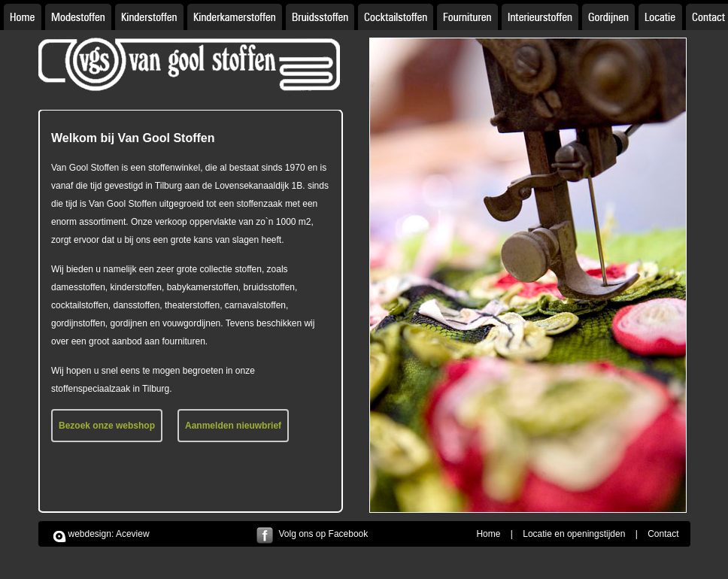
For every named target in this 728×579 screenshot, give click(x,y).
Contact (663, 534)
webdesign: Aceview (109, 534)
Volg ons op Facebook (324, 534)
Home (488, 534)
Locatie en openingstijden (574, 534)
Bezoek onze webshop (107, 426)
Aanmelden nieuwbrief (233, 426)
